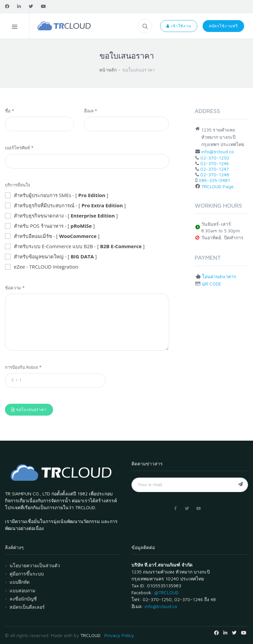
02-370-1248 (215, 175)
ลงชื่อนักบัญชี (23, 599)
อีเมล (91, 111)
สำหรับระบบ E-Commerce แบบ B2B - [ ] (75, 247)
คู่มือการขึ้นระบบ (27, 574)
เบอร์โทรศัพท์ (19, 148)
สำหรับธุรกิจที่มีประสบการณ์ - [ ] (65, 206)
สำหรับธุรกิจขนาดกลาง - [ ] (61, 216)
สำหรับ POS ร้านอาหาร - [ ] (50, 226)
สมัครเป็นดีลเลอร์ (27, 607)
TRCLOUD (90, 635)
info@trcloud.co (218, 151)
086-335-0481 (214, 180)
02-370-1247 (215, 169)
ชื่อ (10, 111)
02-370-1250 (215, 158)
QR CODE (212, 284)
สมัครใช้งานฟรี (223, 26)
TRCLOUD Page (217, 186)
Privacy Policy (119, 635)
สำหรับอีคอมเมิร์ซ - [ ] (52, 236)
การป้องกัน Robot (23, 367)
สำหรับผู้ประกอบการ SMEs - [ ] (56, 195)
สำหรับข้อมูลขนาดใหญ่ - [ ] (51, 257)
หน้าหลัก (108, 70)
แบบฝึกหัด (20, 582)
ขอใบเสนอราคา (29, 410)
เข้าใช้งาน (179, 26)
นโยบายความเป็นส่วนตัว (35, 565)
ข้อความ (15, 288)
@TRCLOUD (166, 592)
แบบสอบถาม (22, 590)
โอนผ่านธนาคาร (219, 276)
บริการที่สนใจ (18, 185)
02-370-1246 (215, 163)
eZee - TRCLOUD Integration (42, 267)
